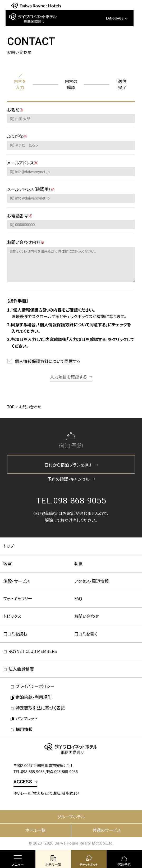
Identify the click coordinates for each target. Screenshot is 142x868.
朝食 (79, 563)
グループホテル (71, 817)
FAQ (78, 598)
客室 (8, 563)
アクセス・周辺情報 (91, 581)
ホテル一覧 (35, 830)
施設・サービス (17, 581)
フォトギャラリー (18, 598)
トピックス (12, 616)
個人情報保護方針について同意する (48, 361)
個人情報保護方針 (30, 310)
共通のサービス (106, 830)
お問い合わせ (87, 616)
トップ (9, 546)
